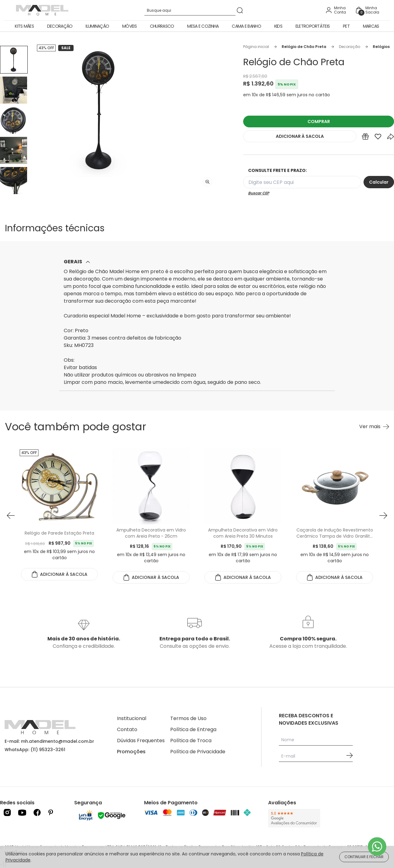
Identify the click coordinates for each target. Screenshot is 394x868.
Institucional (132, 718)
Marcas (371, 26)
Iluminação (97, 26)
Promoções (131, 752)
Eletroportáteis (313, 26)
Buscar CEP (259, 193)
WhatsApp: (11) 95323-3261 (35, 750)
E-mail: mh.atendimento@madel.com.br (49, 741)
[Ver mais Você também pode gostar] (374, 427)
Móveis (129, 26)
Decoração (60, 26)
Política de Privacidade (198, 752)
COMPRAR (319, 121)
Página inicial (256, 47)
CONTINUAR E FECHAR (364, 857)
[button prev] (11, 516)
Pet (346, 26)
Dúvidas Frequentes (141, 741)
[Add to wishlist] (378, 138)
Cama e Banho (246, 26)
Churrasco (162, 26)
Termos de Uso (188, 718)
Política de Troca (191, 741)
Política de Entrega (193, 729)
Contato (127, 729)
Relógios (381, 47)
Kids (278, 26)
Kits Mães (24, 26)
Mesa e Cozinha (203, 26)
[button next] (383, 516)
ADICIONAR (300, 136)
